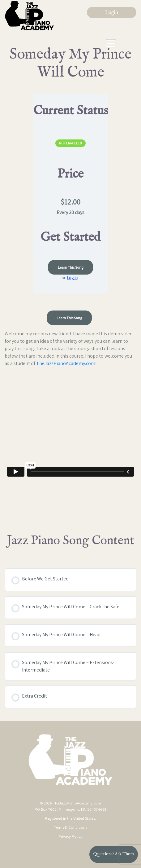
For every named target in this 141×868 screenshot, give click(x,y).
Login (112, 13)
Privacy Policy (70, 836)
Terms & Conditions (70, 827)
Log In (72, 278)
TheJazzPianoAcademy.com (66, 363)
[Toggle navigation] (111, 43)
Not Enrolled (70, 143)
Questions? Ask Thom (114, 854)
